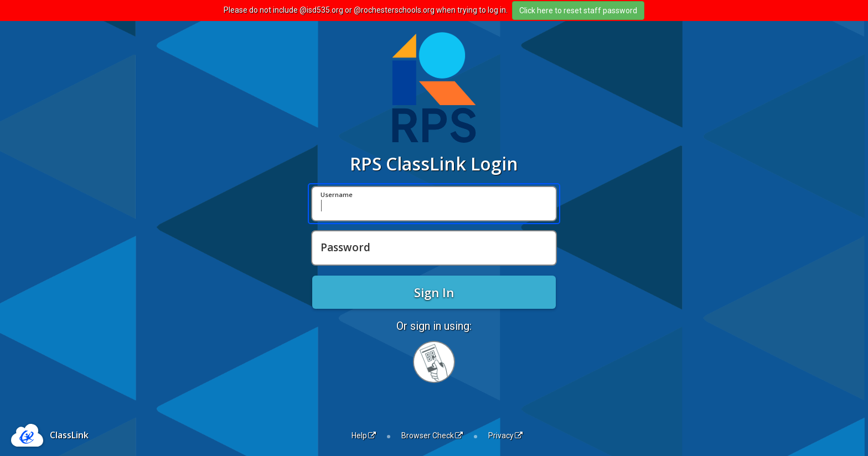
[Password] (434, 248)
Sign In (434, 292)
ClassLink (69, 435)
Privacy (505, 436)
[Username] (434, 204)
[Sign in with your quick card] (434, 362)
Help (364, 436)
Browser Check (432, 436)
